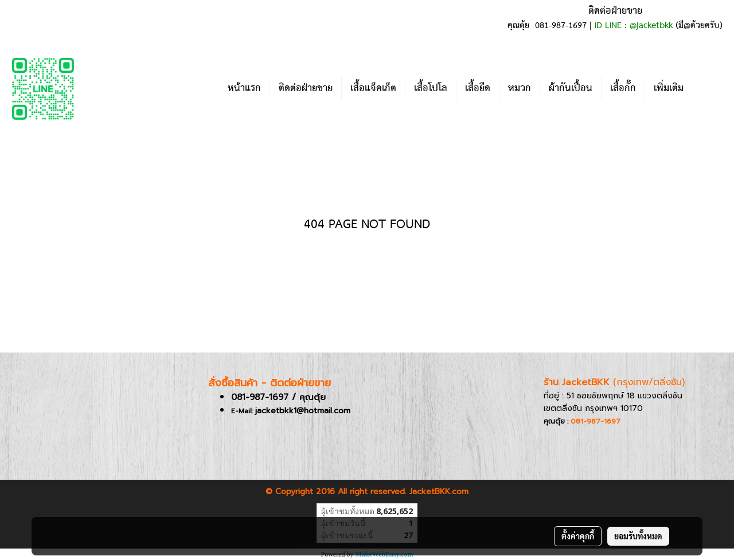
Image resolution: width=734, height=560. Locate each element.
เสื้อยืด (478, 89)
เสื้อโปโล (431, 89)
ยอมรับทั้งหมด (638, 536)
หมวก (520, 89)
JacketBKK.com (439, 492)
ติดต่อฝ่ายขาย (306, 89)
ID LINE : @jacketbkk (634, 26)
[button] (709, 89)
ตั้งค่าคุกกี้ (578, 536)
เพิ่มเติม (669, 89)
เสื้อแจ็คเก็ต (373, 89)
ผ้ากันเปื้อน (571, 89)
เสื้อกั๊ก (623, 89)
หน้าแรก (244, 89)
